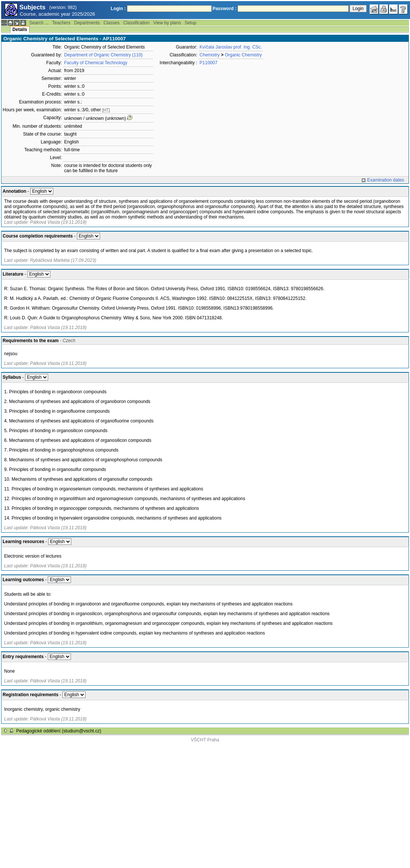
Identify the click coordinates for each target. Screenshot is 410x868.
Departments (87, 23)
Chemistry (209, 55)
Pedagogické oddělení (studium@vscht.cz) (59, 731)
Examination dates (386, 180)
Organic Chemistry (243, 55)
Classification (136, 23)
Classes (111, 23)
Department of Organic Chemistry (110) (103, 55)
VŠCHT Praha (205, 740)
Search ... (39, 23)
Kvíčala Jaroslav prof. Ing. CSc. (231, 47)
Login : (118, 9)
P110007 (208, 63)
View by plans (167, 23)
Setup (190, 23)
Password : (224, 9)
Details (20, 30)
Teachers (61, 23)
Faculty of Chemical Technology (96, 63)
